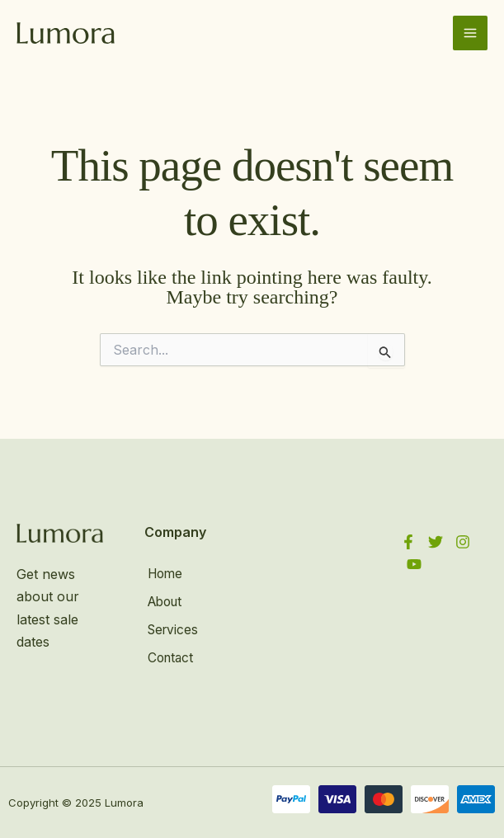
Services (171, 628)
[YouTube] (414, 564)
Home (163, 574)
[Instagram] (463, 542)
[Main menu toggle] (470, 33)
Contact (169, 654)
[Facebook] (408, 542)
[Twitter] (436, 542)
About (164, 600)
